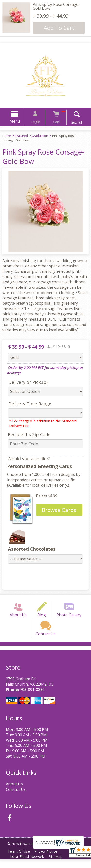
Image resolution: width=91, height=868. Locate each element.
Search (73, 122)
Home (7, 136)
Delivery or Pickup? (26, 382)
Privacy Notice (48, 860)
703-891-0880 (31, 698)
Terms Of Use (20, 860)
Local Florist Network (28, 865)
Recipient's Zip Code (27, 434)
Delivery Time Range (28, 404)
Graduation (40, 136)
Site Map (57, 865)
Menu (19, 121)
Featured (21, 136)
